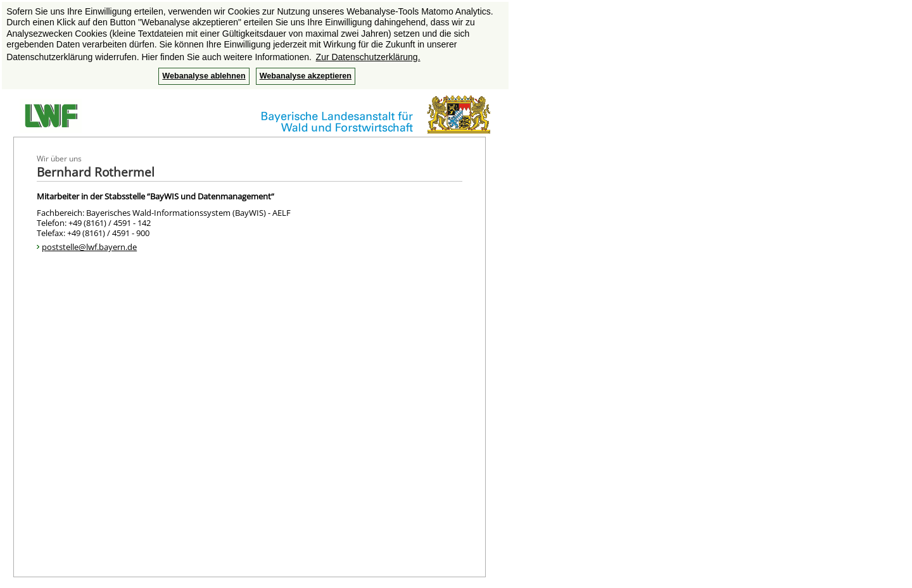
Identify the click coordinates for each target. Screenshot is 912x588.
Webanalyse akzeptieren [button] (306, 76)
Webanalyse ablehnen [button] (204, 76)
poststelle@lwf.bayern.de (89, 247)
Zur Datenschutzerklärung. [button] (368, 57)
